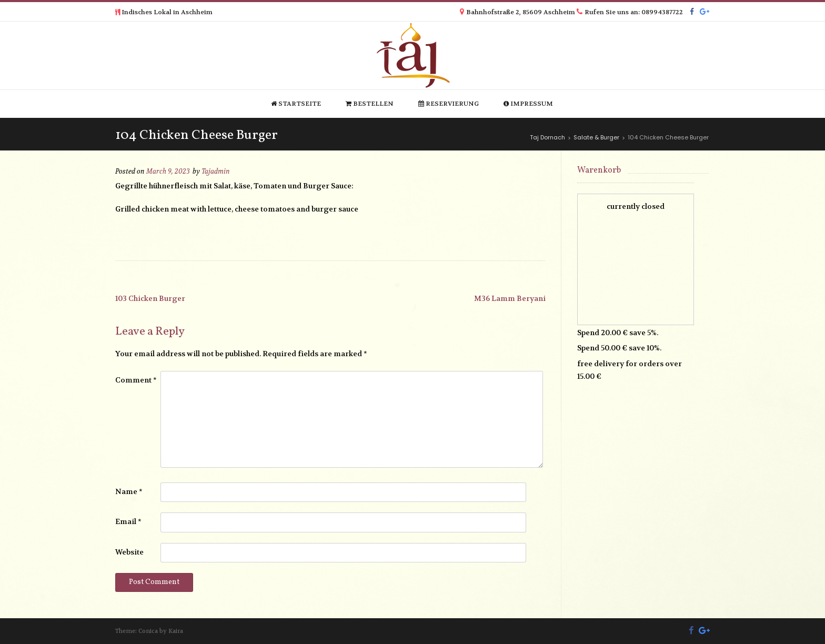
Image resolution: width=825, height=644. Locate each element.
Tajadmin (216, 172)
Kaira (176, 631)
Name (129, 491)
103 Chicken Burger (150, 298)
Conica (148, 631)
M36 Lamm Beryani (510, 298)
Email (128, 521)
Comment (136, 380)
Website (129, 552)
